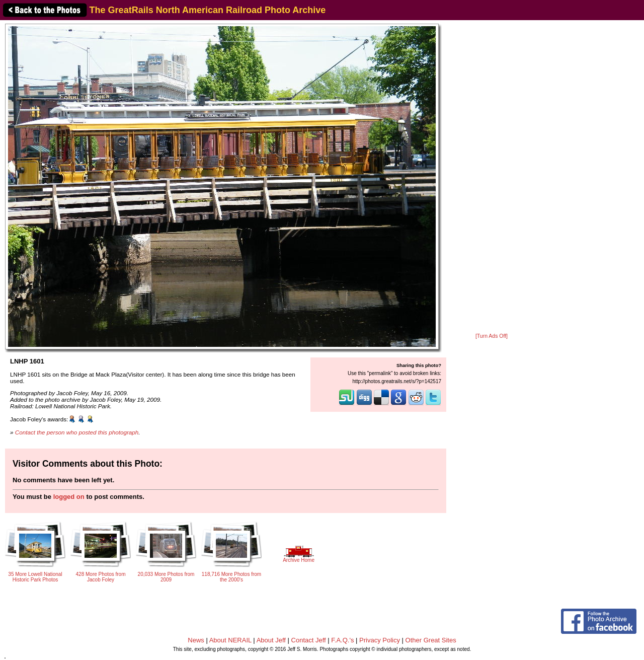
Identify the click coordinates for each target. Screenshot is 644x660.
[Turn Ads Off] (492, 336)
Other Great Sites (431, 640)
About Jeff (271, 640)
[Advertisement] (492, 177)
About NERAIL (230, 640)
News (196, 640)
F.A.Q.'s (342, 640)
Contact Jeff (309, 640)
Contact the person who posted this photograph (77, 432)
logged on (69, 497)
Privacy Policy (380, 640)
